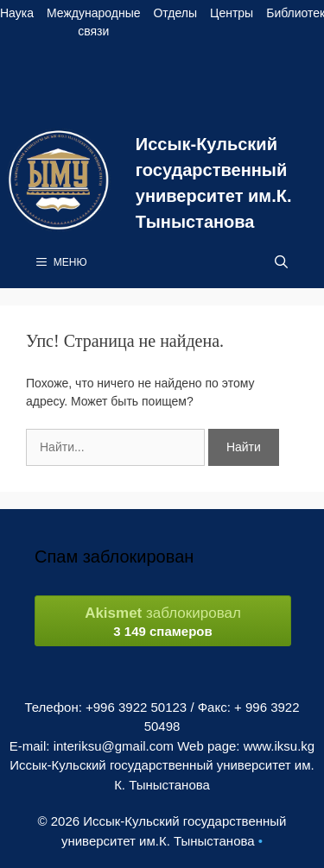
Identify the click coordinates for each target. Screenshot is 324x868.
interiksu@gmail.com (114, 746)
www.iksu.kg (280, 746)
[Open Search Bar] (281, 262)
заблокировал (163, 622)
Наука (17, 13)
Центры (232, 13)
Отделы (175, 13)
